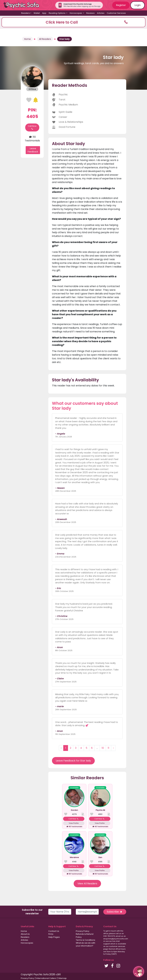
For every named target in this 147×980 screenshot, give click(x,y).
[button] (73, 22)
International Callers (46, 978)
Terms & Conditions (85, 940)
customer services (117, 946)
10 (103, 748)
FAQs (51, 934)
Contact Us (54, 931)
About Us (25, 934)
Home (27, 39)
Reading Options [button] (57, 13)
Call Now (32, 127)
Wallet (37, 13)
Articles (101, 13)
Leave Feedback (33, 150)
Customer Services (116, 13)
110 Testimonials (32, 139)
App (44, 13)
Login (138, 5)
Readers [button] (26, 13)
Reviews (90, 13)
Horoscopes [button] (76, 13)
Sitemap (62, 978)
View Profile (74, 823)
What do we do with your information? (85, 944)
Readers (25, 937)
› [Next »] (113, 748)
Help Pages (54, 937)
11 (108, 748)
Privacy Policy (83, 931)
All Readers (45, 39)
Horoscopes (27, 943)
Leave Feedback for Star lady (73, 761)
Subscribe (115, 912)
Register (121, 5)
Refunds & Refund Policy (85, 935)
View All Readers (87, 884)
